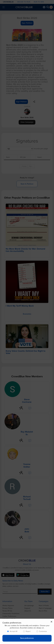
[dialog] (27, 631)
